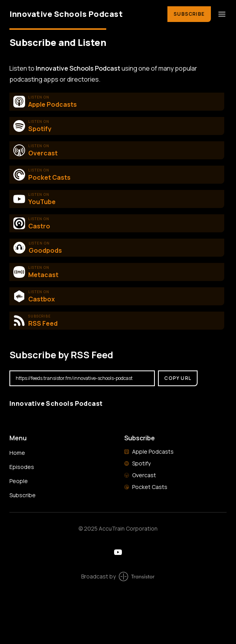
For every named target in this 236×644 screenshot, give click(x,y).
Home (17, 453)
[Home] (84, 14)
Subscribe (189, 14)
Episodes (22, 467)
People (19, 481)
